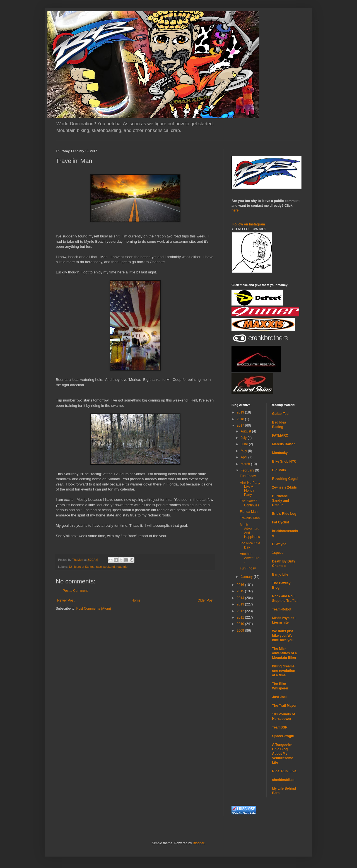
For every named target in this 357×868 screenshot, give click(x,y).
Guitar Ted (280, 414)
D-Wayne (279, 544)
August (246, 431)
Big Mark (279, 470)
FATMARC (280, 436)
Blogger (198, 843)
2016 (241, 585)
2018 (241, 419)
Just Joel (279, 697)
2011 (241, 617)
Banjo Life (280, 574)
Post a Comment (75, 591)
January (247, 577)
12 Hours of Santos (81, 567)
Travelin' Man (250, 518)
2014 (241, 598)
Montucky (280, 453)
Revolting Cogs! (285, 479)
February (248, 470)
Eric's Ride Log (284, 514)
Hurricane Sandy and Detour (281, 501)
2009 (241, 631)
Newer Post (66, 600)
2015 (241, 591)
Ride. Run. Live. (285, 771)
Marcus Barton (284, 444)
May (244, 451)
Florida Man (249, 512)
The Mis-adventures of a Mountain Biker (285, 653)
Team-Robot (282, 609)
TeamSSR (280, 727)
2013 (241, 604)
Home (136, 600)
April (244, 457)
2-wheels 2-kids (285, 487)
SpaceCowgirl (283, 736)
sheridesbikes (283, 780)
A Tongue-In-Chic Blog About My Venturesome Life (283, 754)
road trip (122, 567)
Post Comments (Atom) (94, 609)
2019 (241, 412)
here (235, 210)
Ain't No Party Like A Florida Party (250, 489)
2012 (241, 611)
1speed (278, 553)
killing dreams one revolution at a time (284, 671)
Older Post (205, 600)
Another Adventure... (250, 558)
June (245, 444)
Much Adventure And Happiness (250, 531)
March (246, 464)
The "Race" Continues (249, 503)
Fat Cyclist (281, 522)
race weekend (105, 567)
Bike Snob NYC (284, 461)
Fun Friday (248, 476)
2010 (241, 624)
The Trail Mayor (284, 706)
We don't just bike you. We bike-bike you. (283, 636)
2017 (241, 425)
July (244, 438)
